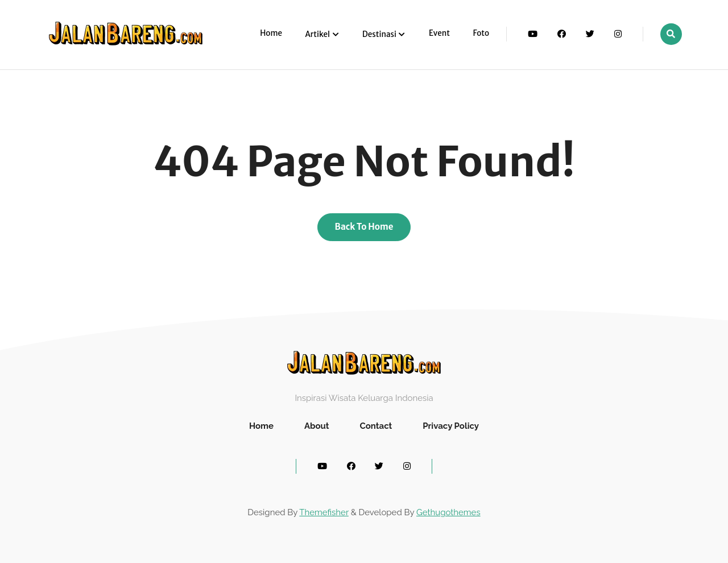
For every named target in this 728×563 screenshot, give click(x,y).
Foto (481, 33)
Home (271, 33)
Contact (376, 426)
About (317, 426)
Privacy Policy (451, 426)
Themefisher (324, 512)
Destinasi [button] (380, 34)
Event (439, 33)
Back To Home (364, 227)
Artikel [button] (318, 34)
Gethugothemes (448, 512)
